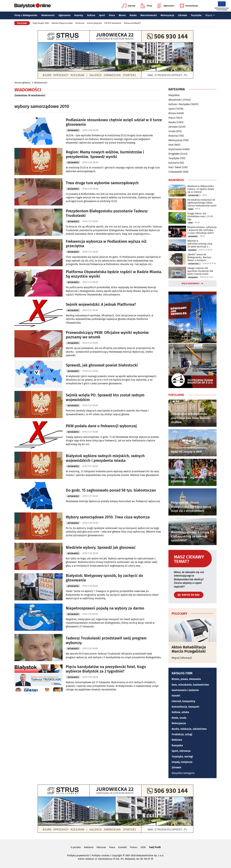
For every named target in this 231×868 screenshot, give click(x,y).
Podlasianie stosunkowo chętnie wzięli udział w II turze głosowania (114, 122)
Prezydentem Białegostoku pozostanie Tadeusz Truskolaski (107, 213)
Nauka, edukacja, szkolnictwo (189, 729)
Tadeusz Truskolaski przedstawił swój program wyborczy (106, 640)
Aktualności (73, 130)
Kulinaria (174, 163)
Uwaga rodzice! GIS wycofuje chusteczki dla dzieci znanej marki (200, 271)
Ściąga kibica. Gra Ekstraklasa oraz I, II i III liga (200, 216)
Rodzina (173, 136)
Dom (171, 145)
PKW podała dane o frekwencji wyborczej (101, 426)
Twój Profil (155, 847)
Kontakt (122, 847)
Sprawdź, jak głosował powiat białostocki (102, 365)
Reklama (177, 740)
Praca (112, 15)
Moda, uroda (179, 718)
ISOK (143, 847)
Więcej (210, 15)
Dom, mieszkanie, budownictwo (190, 685)
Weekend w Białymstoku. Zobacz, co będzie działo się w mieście (201, 189)
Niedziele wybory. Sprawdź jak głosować (101, 547)
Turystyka (196, 15)
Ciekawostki (175, 172)
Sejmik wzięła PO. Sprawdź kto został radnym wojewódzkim (105, 397)
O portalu (76, 847)
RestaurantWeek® (132, 23)
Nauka (133, 15)
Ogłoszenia (166, 6)
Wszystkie (174, 95)
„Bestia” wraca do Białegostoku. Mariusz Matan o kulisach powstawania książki (199, 257)
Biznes (122, 15)
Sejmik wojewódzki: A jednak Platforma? (101, 304)
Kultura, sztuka (180, 712)
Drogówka (174, 154)
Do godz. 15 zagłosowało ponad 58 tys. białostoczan (111, 490)
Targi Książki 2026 (41, 23)
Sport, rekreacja (181, 751)
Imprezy (128, 6)
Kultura (91, 15)
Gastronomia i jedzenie (185, 690)
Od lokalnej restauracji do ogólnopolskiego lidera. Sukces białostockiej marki (202, 203)
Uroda (172, 131)
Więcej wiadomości (191, 284)
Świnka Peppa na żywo (62, 23)
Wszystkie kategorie (183, 773)
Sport (102, 15)
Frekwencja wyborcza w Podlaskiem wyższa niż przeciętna (106, 244)
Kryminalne (175, 149)
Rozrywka (177, 745)
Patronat (101, 847)
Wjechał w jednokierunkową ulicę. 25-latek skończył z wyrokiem (200, 244)
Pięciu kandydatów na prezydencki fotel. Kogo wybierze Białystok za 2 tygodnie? (106, 669)
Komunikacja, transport (185, 707)
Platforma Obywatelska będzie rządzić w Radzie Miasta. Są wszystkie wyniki (114, 274)
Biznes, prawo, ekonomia (186, 679)
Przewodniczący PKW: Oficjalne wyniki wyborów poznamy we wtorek (107, 335)
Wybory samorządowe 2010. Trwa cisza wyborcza (108, 517)
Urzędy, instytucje (182, 762)
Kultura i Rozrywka (179, 104)
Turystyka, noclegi (182, 757)
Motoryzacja (167, 15)
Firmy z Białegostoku (26, 15)
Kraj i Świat (175, 167)
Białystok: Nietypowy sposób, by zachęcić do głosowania (104, 578)
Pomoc (134, 847)
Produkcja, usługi (182, 734)
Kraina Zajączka (94, 23)
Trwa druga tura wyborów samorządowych (102, 183)
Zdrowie (182, 15)
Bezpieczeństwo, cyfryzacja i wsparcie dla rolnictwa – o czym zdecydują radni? (202, 230)
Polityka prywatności (78, 855)
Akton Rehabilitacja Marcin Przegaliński (189, 649)
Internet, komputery (183, 701)
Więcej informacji (182, 658)
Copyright (117, 855)
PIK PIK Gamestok (113, 23)
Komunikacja (189, 6)
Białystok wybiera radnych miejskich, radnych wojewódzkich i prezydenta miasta (105, 458)
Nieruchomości (149, 15)
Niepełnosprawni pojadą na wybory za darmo (105, 608)
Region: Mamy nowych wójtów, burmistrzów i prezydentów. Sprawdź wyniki (105, 154)
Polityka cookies (101, 855)
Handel (176, 696)
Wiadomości (48, 15)
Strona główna (22, 83)
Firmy (146, 6)
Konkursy (80, 23)
